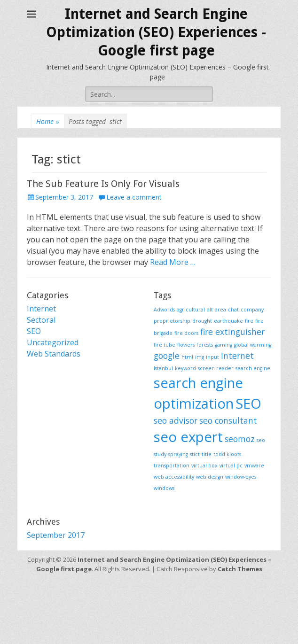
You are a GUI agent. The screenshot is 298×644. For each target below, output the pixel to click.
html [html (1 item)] (187, 357)
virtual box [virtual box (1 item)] (204, 466)
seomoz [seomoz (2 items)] (240, 439)
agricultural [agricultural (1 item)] (191, 310)
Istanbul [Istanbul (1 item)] (163, 368)
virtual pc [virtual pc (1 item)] (231, 466)
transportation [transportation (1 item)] (172, 466)
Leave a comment (134, 197)
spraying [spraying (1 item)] (178, 454)
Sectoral (41, 320)
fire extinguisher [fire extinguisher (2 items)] (232, 332)
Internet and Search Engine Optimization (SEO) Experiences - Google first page (156, 32)
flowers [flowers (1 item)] (186, 345)
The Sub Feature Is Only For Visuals (103, 184)
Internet (41, 309)
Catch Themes (240, 569)
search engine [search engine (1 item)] (253, 368)
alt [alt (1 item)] (210, 310)
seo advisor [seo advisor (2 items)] (176, 420)
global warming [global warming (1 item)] (253, 345)
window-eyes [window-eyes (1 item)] (241, 477)
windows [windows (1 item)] (164, 488)
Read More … (173, 262)
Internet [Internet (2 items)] (237, 356)
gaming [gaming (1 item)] (223, 345)
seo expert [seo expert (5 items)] (188, 437)
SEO (34, 331)
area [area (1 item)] (220, 310)
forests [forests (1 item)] (205, 345)
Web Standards (54, 354)
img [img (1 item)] (200, 357)
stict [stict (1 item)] (195, 454)
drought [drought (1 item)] (202, 321)
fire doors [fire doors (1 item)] (186, 333)
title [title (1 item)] (207, 454)
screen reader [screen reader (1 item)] (216, 368)
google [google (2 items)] (167, 356)
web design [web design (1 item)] (210, 477)
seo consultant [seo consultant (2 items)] (228, 420)
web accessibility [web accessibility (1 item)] (174, 477)
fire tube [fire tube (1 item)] (165, 345)
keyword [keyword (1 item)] (185, 368)
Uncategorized (53, 342)
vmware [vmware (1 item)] (254, 466)
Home (48, 121)
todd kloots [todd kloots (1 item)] (227, 454)
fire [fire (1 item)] (249, 321)
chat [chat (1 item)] (233, 310)
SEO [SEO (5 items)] (248, 403)
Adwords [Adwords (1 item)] (164, 310)
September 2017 (56, 535)
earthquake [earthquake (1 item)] (228, 321)
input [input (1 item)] (212, 357)
